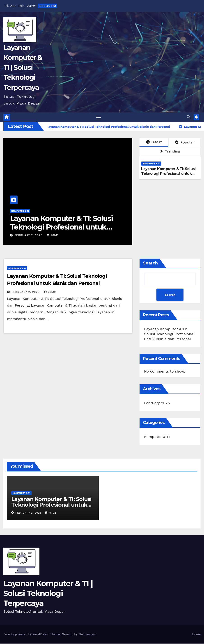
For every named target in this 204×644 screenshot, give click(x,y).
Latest (154, 142)
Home (196, 635)
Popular (185, 143)
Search (150, 264)
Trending (170, 152)
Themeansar (87, 635)
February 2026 (157, 403)
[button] (188, 117)
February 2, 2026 (29, 236)
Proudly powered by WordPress (26, 635)
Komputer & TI (20, 211)
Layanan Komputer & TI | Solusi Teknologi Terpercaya (23, 68)
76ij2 (53, 236)
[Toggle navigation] (98, 117)
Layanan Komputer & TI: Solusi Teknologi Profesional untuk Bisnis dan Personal (61, 228)
